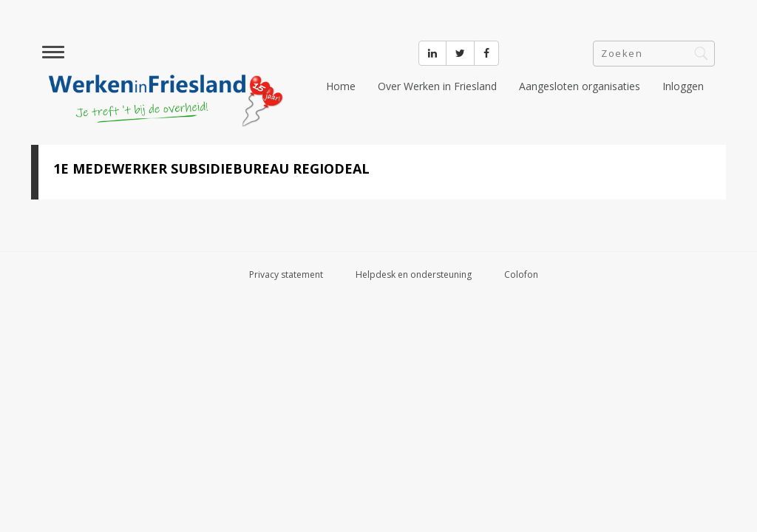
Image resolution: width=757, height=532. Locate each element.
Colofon (521, 274)
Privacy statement (286, 274)
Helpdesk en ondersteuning (414, 274)
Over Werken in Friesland (437, 86)
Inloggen (683, 86)
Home (341, 86)
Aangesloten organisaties (580, 86)
